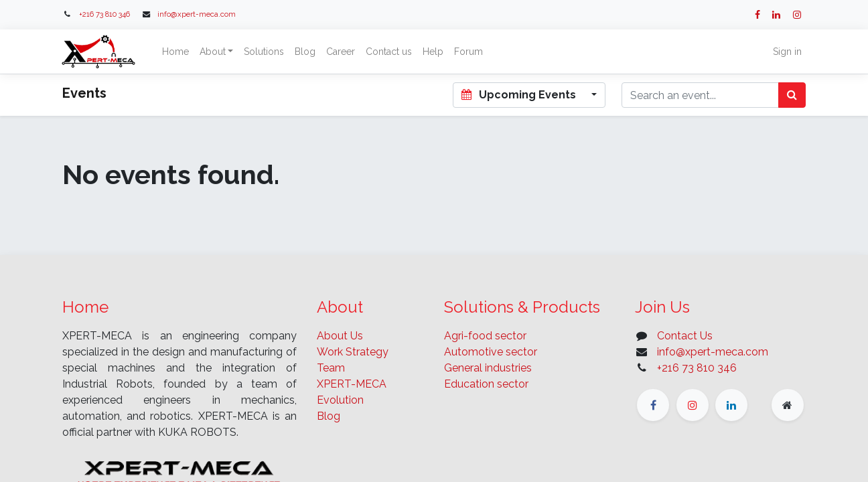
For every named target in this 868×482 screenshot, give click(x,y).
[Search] (792, 95)
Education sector (486, 384)
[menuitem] (177, 52)
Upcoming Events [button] (520, 95)
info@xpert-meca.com (197, 14)
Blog (329, 416)
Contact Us (685, 336)
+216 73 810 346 (104, 14)
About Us (340, 336)
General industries (488, 368)
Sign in (786, 52)
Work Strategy (353, 352)
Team (331, 368)
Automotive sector (491, 352)
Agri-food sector (485, 336)
